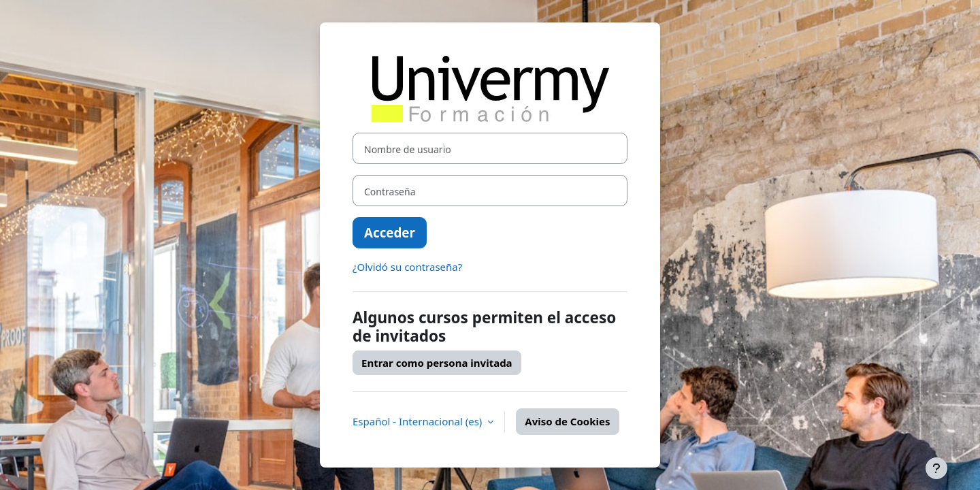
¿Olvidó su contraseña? (407, 267)
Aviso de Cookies (567, 421)
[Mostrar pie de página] (936, 468)
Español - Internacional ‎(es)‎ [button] (419, 421)
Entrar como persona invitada (437, 363)
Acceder (390, 232)
